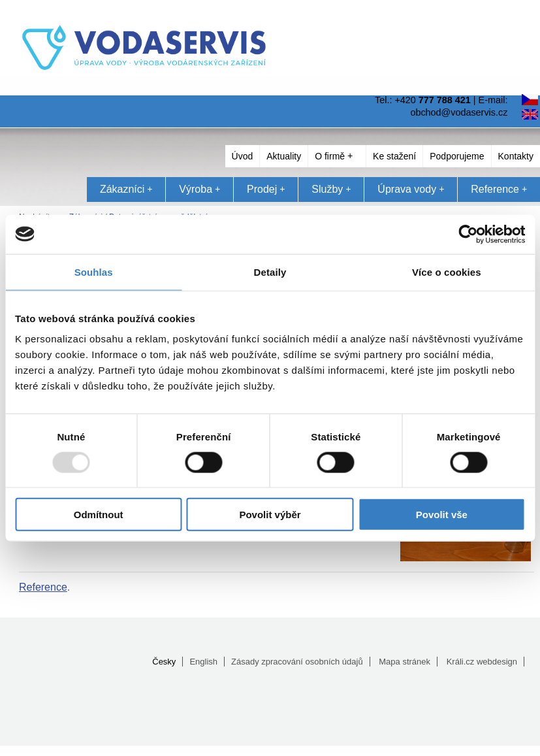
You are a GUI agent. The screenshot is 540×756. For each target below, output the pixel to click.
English (203, 662)
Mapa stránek (405, 662)
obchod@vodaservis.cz (459, 112)
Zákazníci (126, 189)
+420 (432, 100)
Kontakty (516, 156)
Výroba (199, 189)
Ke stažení (394, 156)
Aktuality (284, 156)
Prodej (266, 189)
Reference (499, 189)
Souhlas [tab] (94, 271)
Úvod (243, 156)
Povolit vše (442, 515)
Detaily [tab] (270, 271)
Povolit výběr (270, 515)
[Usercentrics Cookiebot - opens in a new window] (468, 234)
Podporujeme (457, 156)
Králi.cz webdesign (482, 662)
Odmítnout (99, 515)
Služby (331, 189)
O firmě (334, 156)
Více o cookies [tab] (447, 271)
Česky (164, 662)
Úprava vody (411, 189)
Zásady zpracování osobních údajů (297, 662)
